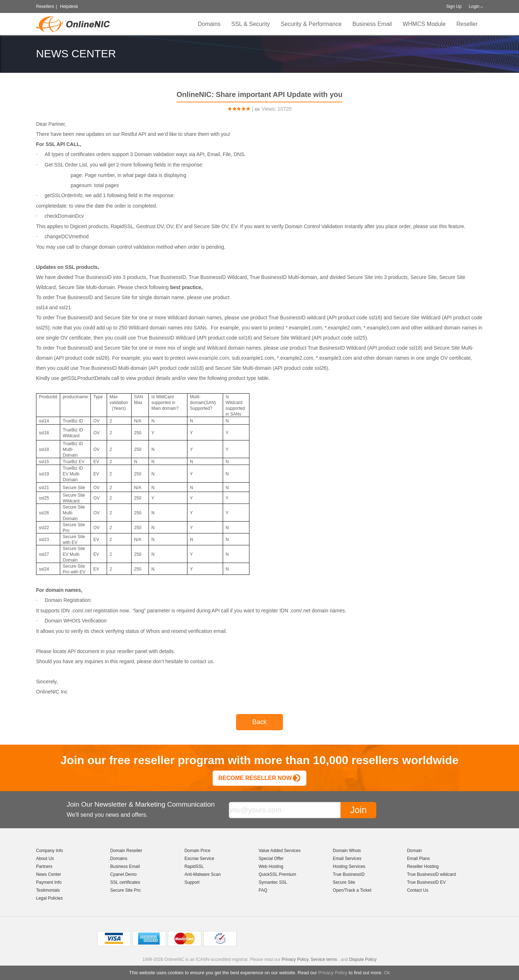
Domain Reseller (126, 851)
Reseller (467, 24)
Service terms (324, 959)
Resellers (45, 6)
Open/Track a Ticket (352, 890)
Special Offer (271, 859)
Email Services (347, 859)
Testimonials (48, 890)
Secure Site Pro (125, 890)
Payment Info (49, 882)
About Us (45, 859)
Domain (414, 851)
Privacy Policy (333, 973)
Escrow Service (199, 859)
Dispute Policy (363, 959)
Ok (387, 973)
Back (259, 722)
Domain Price (198, 851)
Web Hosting (271, 866)
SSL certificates (125, 882)
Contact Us (418, 890)
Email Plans (418, 859)
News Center (48, 874)
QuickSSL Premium (277, 874)
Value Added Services (280, 851)
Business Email (372, 24)
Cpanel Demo (123, 874)
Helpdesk (69, 6)
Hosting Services (349, 866)
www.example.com (208, 358)
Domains (209, 24)
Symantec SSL (273, 882)
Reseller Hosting (423, 866)
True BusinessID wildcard (431, 874)
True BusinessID (349, 874)
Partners (44, 866)
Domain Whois (347, 851)
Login (474, 6)
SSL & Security (251, 24)
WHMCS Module (424, 24)
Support (192, 882)
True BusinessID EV (426, 882)
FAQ (263, 890)
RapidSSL (194, 866)
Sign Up (454, 6)
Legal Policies (49, 898)
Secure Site (344, 882)
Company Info (50, 851)
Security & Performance (311, 24)
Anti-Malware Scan (203, 874)
